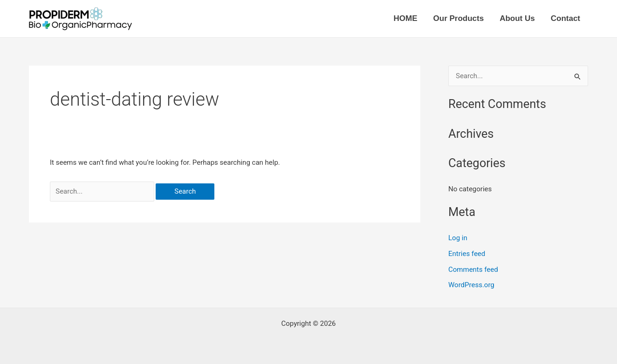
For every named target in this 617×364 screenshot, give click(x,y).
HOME (406, 18)
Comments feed (473, 270)
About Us (517, 18)
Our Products (459, 18)
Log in (458, 238)
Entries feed (467, 254)
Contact (566, 18)
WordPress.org (471, 285)
